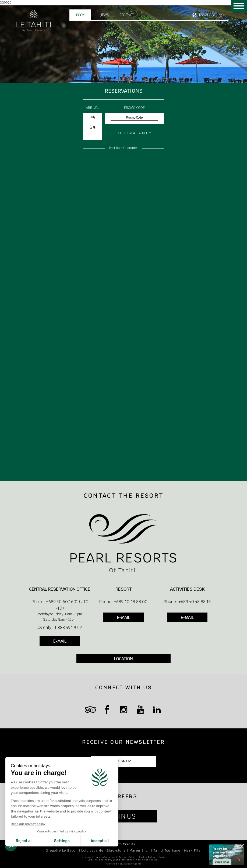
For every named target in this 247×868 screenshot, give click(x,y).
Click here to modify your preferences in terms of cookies (123, 860)
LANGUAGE (207, 15)
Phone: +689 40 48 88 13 (187, 602)
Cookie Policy (147, 857)
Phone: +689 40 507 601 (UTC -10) (60, 605)
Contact (127, 15)
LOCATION (123, 659)
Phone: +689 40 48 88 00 (123, 602)
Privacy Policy (127, 857)
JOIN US (124, 816)
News (104, 15)
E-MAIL (60, 641)
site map (87, 857)
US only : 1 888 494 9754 (60, 627)
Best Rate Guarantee (124, 148)
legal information (105, 857)
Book (80, 15)
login (163, 857)
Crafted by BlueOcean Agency (124, 864)
